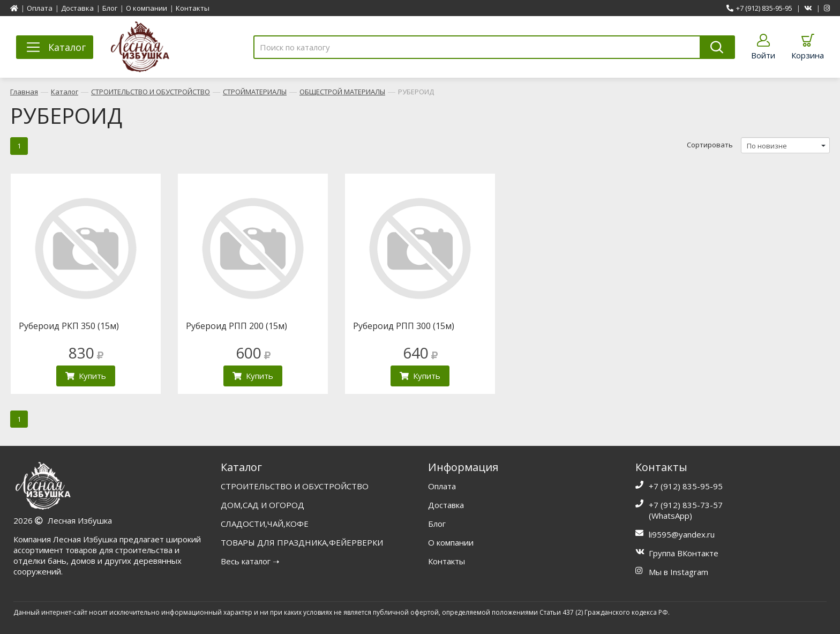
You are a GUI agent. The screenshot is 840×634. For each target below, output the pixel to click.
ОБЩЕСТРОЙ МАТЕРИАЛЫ (342, 92)
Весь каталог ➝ (250, 561)
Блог (110, 8)
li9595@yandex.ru (682, 534)
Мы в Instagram (678, 572)
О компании (147, 8)
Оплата (40, 8)
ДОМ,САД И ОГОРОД (262, 505)
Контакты (193, 8)
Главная (24, 92)
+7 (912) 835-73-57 (686, 505)
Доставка (77, 8)
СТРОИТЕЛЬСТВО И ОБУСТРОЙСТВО (151, 92)
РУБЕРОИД (416, 92)
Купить (86, 376)
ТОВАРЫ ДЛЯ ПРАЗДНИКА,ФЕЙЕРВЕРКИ (302, 542)
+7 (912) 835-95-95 (759, 8)
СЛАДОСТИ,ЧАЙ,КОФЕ (265, 524)
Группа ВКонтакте (684, 553)
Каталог (65, 92)
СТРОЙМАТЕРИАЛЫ (255, 92)
